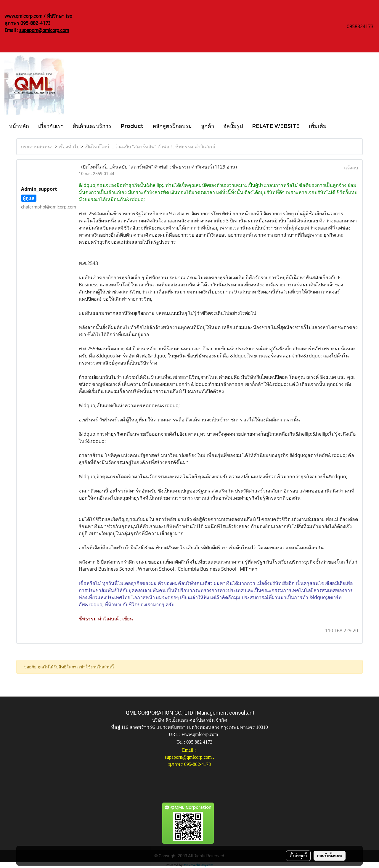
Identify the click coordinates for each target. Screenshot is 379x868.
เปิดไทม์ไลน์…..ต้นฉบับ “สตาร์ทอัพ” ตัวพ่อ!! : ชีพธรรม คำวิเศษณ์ (150, 147)
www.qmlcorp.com (200, 734)
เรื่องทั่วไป (69, 147)
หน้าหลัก (19, 126)
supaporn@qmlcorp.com (44, 30)
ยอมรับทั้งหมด (330, 856)
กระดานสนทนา (37, 147)
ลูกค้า (208, 126)
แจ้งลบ (351, 168)
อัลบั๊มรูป (233, 126)
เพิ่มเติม (318, 126)
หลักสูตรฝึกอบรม (172, 126)
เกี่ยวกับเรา (51, 126)
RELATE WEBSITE (276, 126)
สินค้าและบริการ (92, 126)
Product (132, 126)
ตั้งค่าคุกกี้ (298, 856)
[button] (336, 126)
